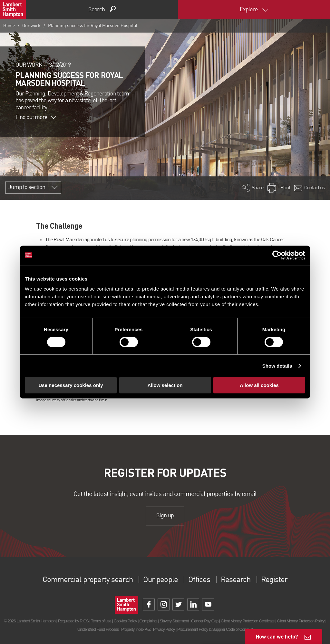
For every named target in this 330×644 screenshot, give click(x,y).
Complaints (148, 621)
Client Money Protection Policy (301, 621)
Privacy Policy (164, 629)
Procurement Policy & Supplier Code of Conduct (215, 629)
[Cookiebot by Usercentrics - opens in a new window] (277, 255)
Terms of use (101, 621)
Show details (277, 366)
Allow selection (165, 385)
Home (9, 26)
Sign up (165, 516)
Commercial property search (88, 580)
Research (235, 580)
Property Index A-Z (136, 629)
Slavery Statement (174, 621)
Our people (160, 580)
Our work (31, 26)
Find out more (36, 117)
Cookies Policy (125, 621)
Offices (199, 580)
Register (274, 580)
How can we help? (277, 636)
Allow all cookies (259, 385)
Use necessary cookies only (71, 385)
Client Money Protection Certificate (248, 621)
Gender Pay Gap (205, 621)
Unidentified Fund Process (98, 629)
